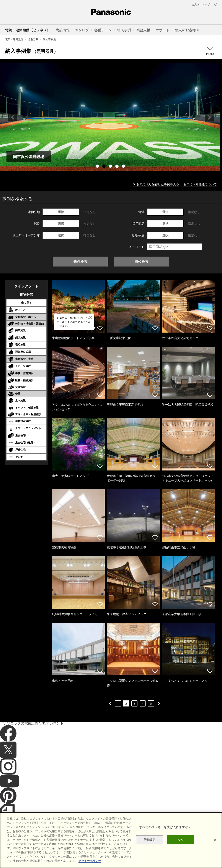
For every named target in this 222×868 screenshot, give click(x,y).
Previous (13, 117)
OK (181, 848)
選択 (61, 212)
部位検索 (142, 262)
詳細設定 (150, 848)
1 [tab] (98, 167)
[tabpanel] (111, 117)
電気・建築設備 (14, 39)
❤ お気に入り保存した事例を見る (156, 184)
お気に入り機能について (200, 184)
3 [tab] (111, 167)
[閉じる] (215, 848)
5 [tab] (124, 167)
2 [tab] (104, 167)
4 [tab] (118, 167)
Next (209, 117)
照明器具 (33, 39)
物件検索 (80, 262)
